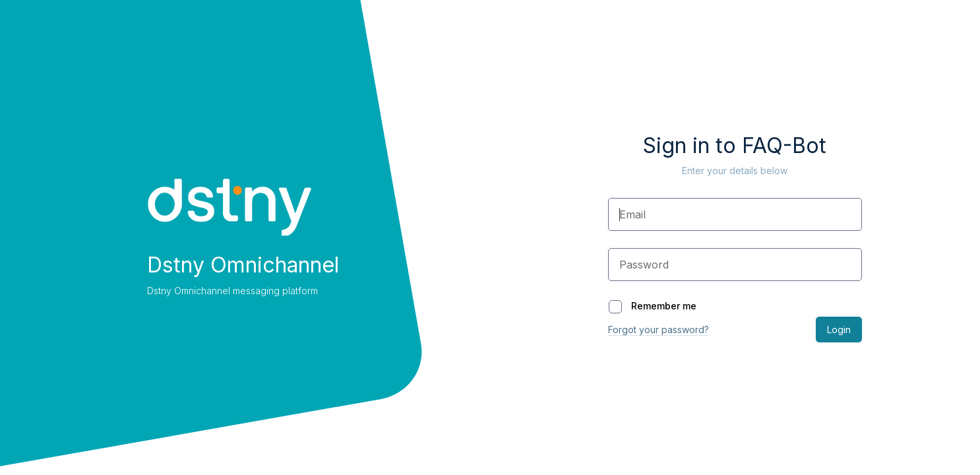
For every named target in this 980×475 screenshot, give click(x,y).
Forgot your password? (658, 330)
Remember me (653, 306)
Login (839, 330)
